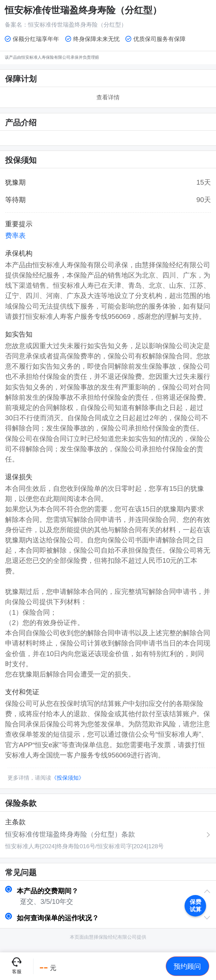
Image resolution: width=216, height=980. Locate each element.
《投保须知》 (68, 778)
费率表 (15, 236)
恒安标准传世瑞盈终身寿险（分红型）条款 (70, 834)
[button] (108, 891)
